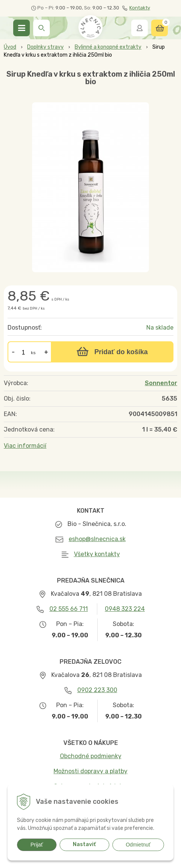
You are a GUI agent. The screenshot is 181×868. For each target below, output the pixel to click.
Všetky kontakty (97, 554)
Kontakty (136, 8)
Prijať (37, 845)
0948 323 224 (125, 609)
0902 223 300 (97, 690)
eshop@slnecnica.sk (97, 539)
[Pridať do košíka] (112, 352)
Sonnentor (161, 383)
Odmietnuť (138, 845)
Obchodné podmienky (91, 756)
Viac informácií (25, 446)
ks (33, 353)
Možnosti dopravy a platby (90, 771)
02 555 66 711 (69, 609)
